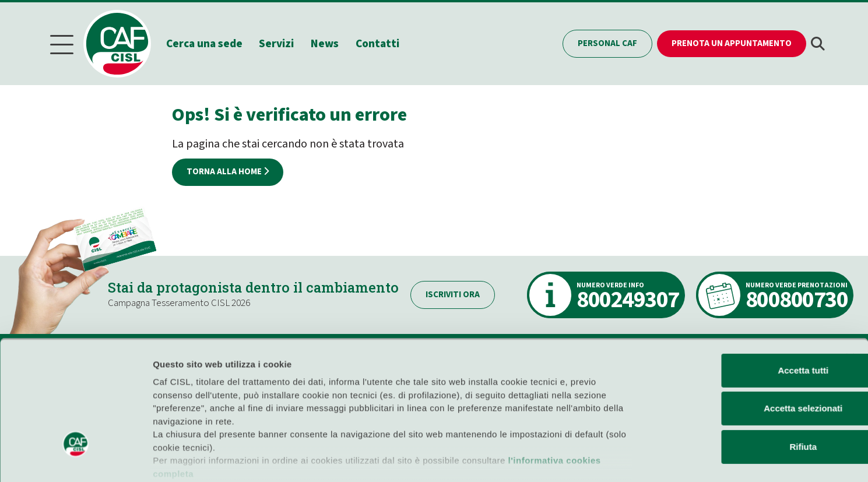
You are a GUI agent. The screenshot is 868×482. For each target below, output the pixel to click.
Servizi (279, 43)
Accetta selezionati (741, 342)
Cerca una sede (206, 43)
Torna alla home (228, 170)
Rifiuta (741, 380)
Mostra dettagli (613, 459)
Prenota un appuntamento (732, 43)
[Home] (124, 43)
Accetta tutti (741, 304)
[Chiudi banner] (850, 291)
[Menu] (62, 43)
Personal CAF (607, 43)
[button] (818, 43)
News (327, 43)
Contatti (380, 43)
